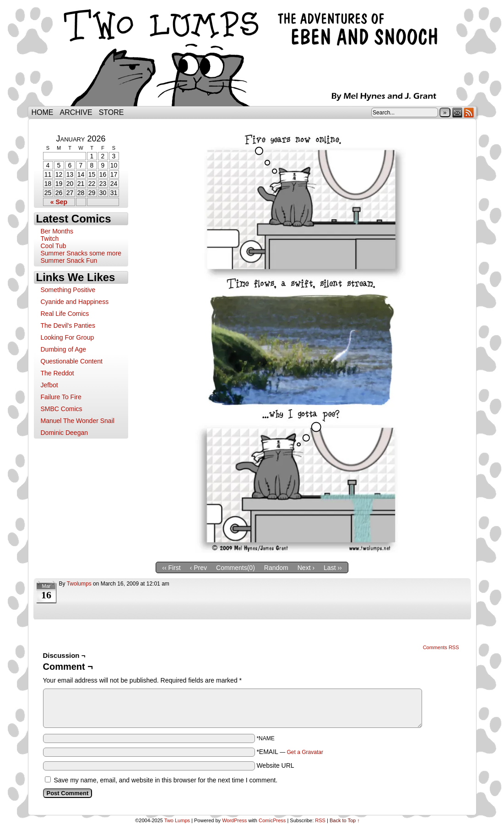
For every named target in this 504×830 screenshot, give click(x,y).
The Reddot (57, 373)
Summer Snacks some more (81, 253)
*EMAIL (290, 752)
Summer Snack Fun (69, 260)
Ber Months (57, 231)
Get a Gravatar (305, 752)
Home (43, 112)
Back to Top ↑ (345, 820)
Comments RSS (441, 647)
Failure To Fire (61, 397)
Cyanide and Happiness (75, 302)
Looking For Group (68, 337)
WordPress (234, 820)
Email (458, 112)
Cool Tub (54, 246)
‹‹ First (171, 568)
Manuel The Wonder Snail (78, 421)
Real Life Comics (65, 314)
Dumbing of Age (64, 349)
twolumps (79, 584)
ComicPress (272, 820)
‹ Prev (198, 568)
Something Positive (68, 290)
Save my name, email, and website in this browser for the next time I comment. (165, 780)
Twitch (50, 239)
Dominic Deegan (65, 433)
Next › (306, 568)
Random (276, 568)
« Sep (59, 202)
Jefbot (49, 385)
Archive (76, 112)
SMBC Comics (62, 409)
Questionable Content (72, 361)
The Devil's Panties (68, 325)
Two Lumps (252, 55)
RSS (469, 112)
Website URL (275, 765)
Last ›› (333, 568)
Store (111, 112)
